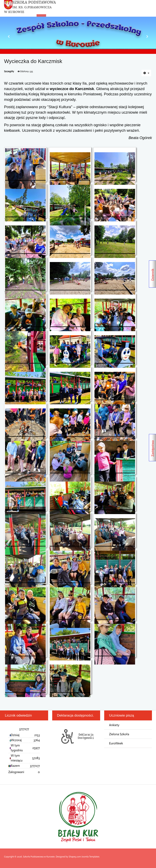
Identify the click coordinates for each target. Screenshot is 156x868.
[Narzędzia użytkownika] (146, 73)
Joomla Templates (90, 857)
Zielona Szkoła (119, 734)
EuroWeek (116, 743)
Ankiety (114, 725)
